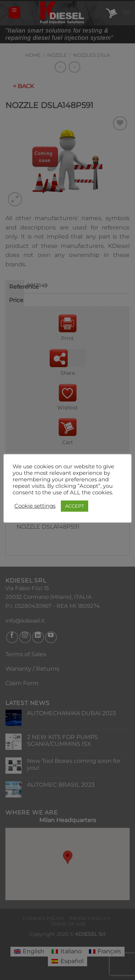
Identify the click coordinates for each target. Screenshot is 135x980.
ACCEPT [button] (75, 506)
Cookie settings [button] (35, 506)
